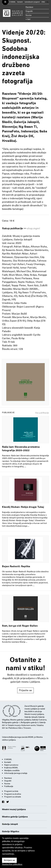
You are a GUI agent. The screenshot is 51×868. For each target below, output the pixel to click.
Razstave (29, 7)
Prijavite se (26, 690)
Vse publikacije (42, 413)
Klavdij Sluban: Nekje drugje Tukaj (23, 507)
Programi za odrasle (13, 797)
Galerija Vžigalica (11, 831)
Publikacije (9, 786)
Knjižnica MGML (11, 768)
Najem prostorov (11, 765)
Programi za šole (11, 791)
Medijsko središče (12, 770)
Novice (29, 15)
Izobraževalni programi (32, 2)
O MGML (12, 2)
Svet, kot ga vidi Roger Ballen (20, 626)
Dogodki (29, 11)
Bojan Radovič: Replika (16, 566)
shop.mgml (33, 228)
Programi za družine (13, 794)
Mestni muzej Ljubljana (14, 809)
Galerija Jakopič (10, 824)
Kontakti (20, 2)
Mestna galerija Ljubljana (15, 817)
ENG (43, 2)
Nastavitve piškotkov (12, 864)
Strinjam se (9, 860)
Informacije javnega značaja (16, 773)
